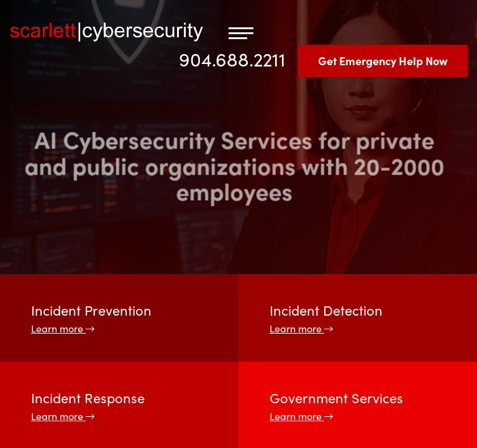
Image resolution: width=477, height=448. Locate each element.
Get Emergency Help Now (383, 61)
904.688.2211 (232, 58)
